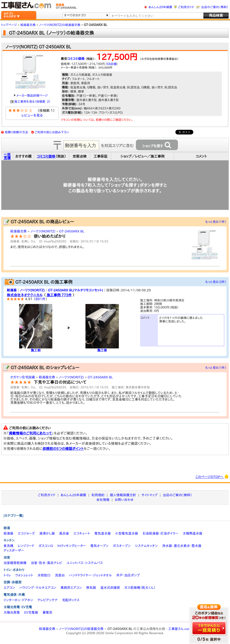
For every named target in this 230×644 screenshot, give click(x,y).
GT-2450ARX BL (72, 231)
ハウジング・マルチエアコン (38, 588)
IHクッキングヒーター (72, 546)
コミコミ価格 (76, 59)
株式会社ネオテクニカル (25, 295)
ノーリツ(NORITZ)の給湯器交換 (81, 629)
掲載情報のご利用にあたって (30, 433)
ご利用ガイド (186, 7)
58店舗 (112, 64)
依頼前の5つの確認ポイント (63, 449)
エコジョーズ (26, 533)
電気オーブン (99, 546)
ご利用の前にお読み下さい (52, 132)
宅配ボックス (71, 600)
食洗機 (8, 546)
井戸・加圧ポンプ (128, 575)
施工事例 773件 (59, 295)
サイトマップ (149, 495)
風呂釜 (64, 533)
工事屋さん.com (180, 629)
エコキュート (82, 533)
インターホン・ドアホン (18, 600)
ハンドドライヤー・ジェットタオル (90, 575)
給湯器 (12, 290)
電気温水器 (103, 533)
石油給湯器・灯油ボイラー (160, 533)
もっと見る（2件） (216, 282)
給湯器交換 (18, 231)
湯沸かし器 (47, 533)
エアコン (9, 588)
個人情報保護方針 (123, 495)
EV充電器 (31, 612)
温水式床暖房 (110, 588)
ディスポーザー (14, 550)
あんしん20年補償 (160, 7)
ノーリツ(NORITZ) (43, 231)
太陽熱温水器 (192, 533)
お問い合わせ (124, 500)
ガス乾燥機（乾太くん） (140, 588)
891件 (41, 299)
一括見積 (7, 156)
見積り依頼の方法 (16, 132)
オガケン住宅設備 (23, 377)
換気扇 (91, 588)
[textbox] (156, 16)
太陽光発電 (12, 612)
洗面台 (60, 575)
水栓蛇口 (44, 575)
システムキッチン (146, 546)
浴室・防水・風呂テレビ (47, 563)
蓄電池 (47, 612)
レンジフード (26, 546)
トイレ (7, 575)
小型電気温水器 (127, 533)
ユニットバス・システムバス (85, 563)
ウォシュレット (24, 575)
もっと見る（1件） (216, 222)
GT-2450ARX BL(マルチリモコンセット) (75, 290)
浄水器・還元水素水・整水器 (182, 546)
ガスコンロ (46, 546)
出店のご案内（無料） (215, 7)
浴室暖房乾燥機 (15, 563)
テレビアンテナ (48, 600)
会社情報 (103, 500)
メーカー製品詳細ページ (31, 96)
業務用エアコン (71, 588)
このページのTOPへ (212, 476)
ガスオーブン (122, 546)
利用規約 (98, 495)
